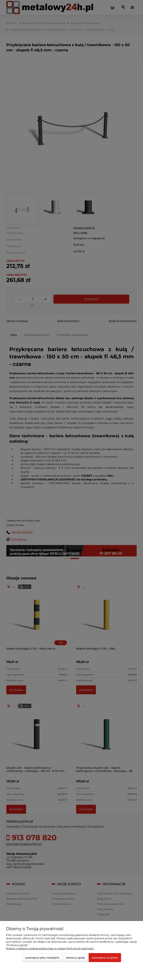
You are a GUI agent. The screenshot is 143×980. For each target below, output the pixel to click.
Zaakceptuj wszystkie (105, 958)
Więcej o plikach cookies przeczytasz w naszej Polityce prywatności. (50, 948)
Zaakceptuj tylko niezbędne (42, 958)
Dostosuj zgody (76, 958)
